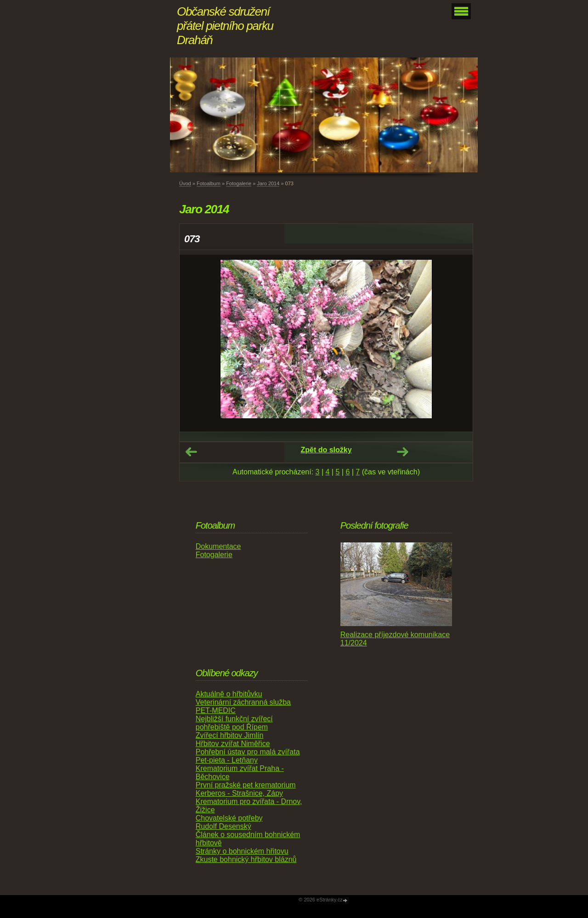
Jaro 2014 (268, 183)
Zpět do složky (326, 450)
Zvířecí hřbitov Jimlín (230, 735)
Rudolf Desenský (223, 826)
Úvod (185, 183)
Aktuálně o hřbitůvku (229, 694)
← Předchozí (191, 452)
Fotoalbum (209, 183)
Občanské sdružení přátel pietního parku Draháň (225, 26)
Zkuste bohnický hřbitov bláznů (246, 859)
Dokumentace (218, 546)
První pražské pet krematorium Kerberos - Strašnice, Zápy (246, 789)
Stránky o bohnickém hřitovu (242, 851)
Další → (402, 452)
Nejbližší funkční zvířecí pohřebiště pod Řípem (234, 723)
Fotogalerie (239, 183)
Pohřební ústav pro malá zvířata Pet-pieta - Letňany (248, 756)
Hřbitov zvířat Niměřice (233, 744)
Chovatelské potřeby (229, 818)
